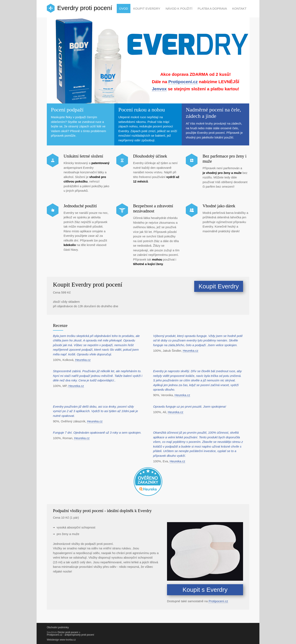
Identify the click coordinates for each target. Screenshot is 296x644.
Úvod (124, 9)
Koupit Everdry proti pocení (88, 284)
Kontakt (239, 9)
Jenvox (159, 89)
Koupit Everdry (147, 9)
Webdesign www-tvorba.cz (61, 640)
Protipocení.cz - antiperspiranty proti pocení (70, 635)
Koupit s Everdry (205, 590)
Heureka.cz (83, 360)
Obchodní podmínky (58, 627)
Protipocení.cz (183, 82)
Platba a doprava (212, 9)
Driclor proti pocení (68, 632)
